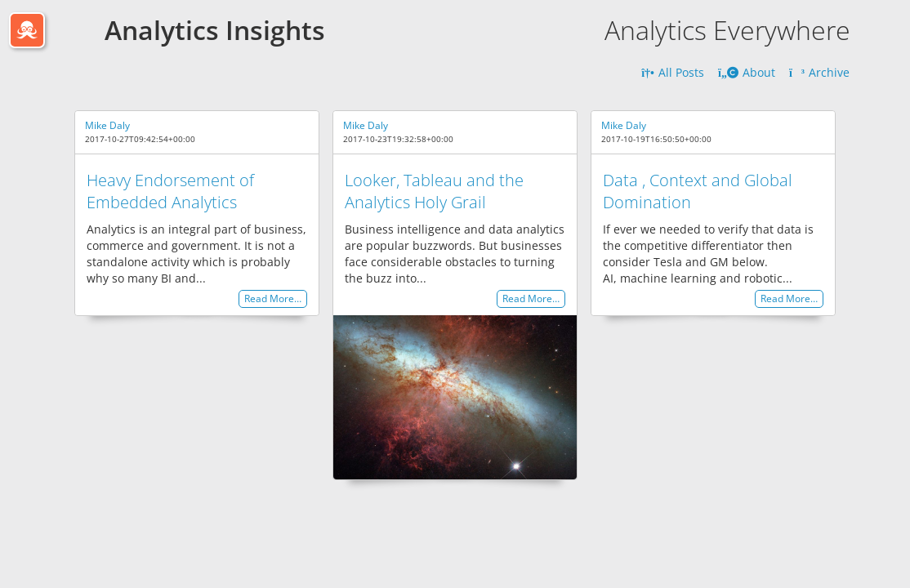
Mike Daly (107, 125)
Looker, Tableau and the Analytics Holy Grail (434, 191)
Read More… (273, 299)
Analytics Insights (215, 30)
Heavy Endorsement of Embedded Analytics (170, 191)
